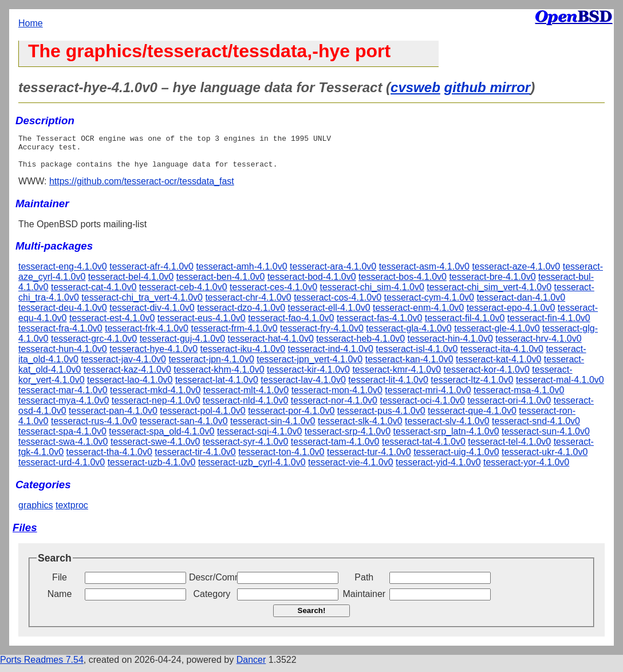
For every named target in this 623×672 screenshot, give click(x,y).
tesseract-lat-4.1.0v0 (217, 387)
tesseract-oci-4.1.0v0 (422, 407)
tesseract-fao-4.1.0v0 (291, 325)
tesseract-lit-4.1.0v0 (388, 387)
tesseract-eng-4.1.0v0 (63, 273)
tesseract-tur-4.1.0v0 (369, 459)
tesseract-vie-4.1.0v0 (351, 469)
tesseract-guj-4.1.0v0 (182, 345)
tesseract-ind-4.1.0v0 (330, 356)
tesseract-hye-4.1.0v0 (153, 356)
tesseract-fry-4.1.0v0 (322, 335)
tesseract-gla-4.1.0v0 (409, 335)
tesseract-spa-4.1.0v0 (62, 438)
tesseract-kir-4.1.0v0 (308, 376)
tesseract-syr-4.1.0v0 (245, 448)
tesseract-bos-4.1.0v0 (403, 284)
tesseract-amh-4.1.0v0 (241, 273)
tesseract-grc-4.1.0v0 (94, 345)
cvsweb (415, 87)
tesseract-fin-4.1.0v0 (549, 325)
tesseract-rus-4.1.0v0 (94, 428)
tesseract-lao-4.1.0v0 (130, 387)
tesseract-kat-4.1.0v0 (498, 366)
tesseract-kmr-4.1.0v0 (397, 376)
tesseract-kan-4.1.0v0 (409, 366)
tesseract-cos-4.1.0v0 (338, 304)
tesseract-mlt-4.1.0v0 (246, 397)
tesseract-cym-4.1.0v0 (429, 304)
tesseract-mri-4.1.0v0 (428, 397)
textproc (72, 512)
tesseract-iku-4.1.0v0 (243, 356)
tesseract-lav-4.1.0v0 (303, 387)
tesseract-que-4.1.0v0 (472, 418)
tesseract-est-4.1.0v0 (112, 325)
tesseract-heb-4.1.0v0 (360, 345)
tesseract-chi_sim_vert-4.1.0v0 (489, 294)
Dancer (251, 667)
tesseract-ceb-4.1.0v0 (183, 294)
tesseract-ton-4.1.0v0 (281, 459)
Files (25, 534)
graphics (36, 512)
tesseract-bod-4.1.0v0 (312, 284)
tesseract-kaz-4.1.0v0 (127, 376)
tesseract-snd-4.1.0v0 (536, 428)
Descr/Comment (212, 584)
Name (60, 601)
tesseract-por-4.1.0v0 (291, 418)
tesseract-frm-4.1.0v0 (234, 335)
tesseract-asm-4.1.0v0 (424, 273)
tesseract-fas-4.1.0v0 (379, 325)
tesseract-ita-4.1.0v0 (502, 356)
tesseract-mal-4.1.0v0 (560, 387)
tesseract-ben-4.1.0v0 (221, 284)
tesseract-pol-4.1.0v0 (202, 418)
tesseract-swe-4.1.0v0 (155, 448)
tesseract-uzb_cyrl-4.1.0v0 (252, 469)
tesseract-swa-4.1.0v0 (63, 448)
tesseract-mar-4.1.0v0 (63, 397)
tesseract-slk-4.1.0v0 (360, 428)
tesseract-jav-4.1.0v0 (123, 366)
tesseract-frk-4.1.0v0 (147, 335)
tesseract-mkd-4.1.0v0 (155, 397)
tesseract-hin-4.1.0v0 (450, 345)
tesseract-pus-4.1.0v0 (381, 418)
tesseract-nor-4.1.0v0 (334, 407)
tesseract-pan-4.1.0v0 (113, 418)
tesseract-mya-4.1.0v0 (64, 407)
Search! (312, 617)
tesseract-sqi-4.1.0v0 (260, 438)
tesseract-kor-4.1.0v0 (487, 376)
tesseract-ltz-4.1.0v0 (472, 387)
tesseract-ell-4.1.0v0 (329, 315)
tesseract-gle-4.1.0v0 (497, 335)
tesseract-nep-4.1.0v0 (156, 407)
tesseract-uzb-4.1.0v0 (152, 469)
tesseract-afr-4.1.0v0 (151, 273)
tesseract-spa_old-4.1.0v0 (161, 438)
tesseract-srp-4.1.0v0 (348, 438)
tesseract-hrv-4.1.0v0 (538, 345)
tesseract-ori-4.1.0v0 (509, 407)
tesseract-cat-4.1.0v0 (94, 294)
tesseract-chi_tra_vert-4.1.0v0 (142, 304)
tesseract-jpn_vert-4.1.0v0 (309, 366)
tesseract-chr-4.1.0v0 (248, 304)
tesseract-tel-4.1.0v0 (509, 448)
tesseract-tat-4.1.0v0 (424, 448)
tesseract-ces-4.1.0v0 (273, 294)
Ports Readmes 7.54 (42, 667)
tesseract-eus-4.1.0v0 (202, 325)
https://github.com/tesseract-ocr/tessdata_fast (142, 188)
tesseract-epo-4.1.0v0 (511, 315)
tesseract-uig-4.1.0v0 (456, 459)
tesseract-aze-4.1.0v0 (516, 273)
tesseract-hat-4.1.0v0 (271, 345)
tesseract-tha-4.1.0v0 (109, 459)
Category (212, 601)
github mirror (487, 87)
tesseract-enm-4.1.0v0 (418, 315)
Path (364, 584)
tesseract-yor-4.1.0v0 (526, 469)
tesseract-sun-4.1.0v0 (546, 438)
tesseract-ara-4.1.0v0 (333, 273)
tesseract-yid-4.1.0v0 (438, 469)
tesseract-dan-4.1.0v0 (521, 304)
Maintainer (364, 601)
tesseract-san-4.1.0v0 (184, 428)
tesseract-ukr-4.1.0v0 (545, 459)
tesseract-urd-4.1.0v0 (62, 469)
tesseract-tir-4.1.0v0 (195, 459)
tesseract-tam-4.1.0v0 (335, 448)
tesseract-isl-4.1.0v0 (417, 356)
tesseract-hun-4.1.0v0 (63, 356)
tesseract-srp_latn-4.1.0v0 (446, 438)
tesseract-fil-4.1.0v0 (465, 325)
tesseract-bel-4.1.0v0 (131, 284)
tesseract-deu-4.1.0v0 (63, 315)
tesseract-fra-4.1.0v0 (60, 335)
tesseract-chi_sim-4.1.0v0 (372, 294)
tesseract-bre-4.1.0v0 (492, 284)
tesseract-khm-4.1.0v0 (219, 376)
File (60, 584)
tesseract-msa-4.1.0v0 (519, 397)
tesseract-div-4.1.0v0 (152, 315)
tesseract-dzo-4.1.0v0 (241, 315)
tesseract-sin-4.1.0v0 (273, 428)
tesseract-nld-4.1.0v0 (245, 407)
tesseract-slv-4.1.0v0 (447, 428)
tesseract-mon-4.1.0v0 (337, 397)
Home (31, 23)
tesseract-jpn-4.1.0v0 (211, 366)
